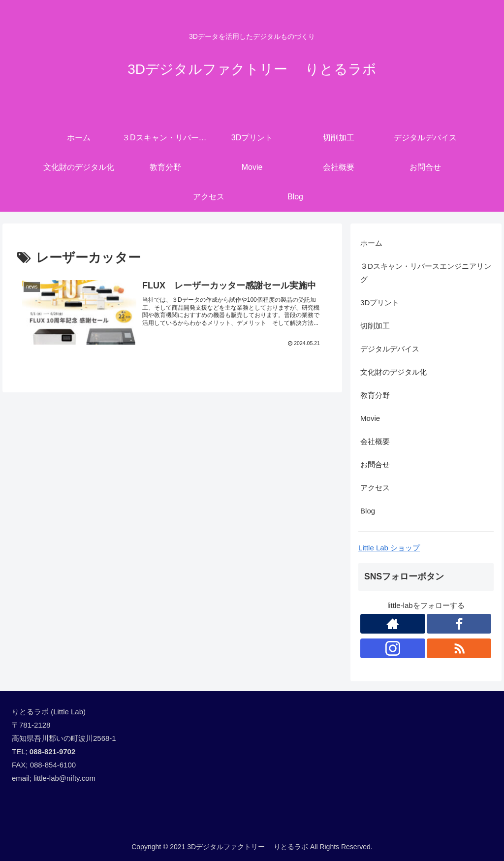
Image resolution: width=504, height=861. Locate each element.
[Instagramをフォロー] (393, 648)
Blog (368, 511)
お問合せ (375, 464)
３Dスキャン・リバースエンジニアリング (426, 273)
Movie (370, 418)
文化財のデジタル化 (394, 372)
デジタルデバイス (390, 349)
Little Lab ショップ (389, 548)
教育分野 (375, 395)
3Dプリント (380, 303)
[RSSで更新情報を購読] (459, 648)
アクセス (375, 488)
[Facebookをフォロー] (459, 624)
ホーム (371, 243)
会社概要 (375, 441)
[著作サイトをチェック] (393, 624)
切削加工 (375, 326)
